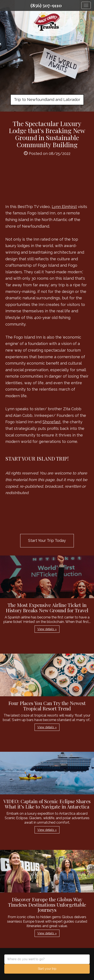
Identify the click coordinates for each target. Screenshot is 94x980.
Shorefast (52, 422)
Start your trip (47, 969)
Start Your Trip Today (47, 540)
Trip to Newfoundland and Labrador (47, 100)
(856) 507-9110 (46, 5)
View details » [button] (47, 629)
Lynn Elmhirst (64, 207)
